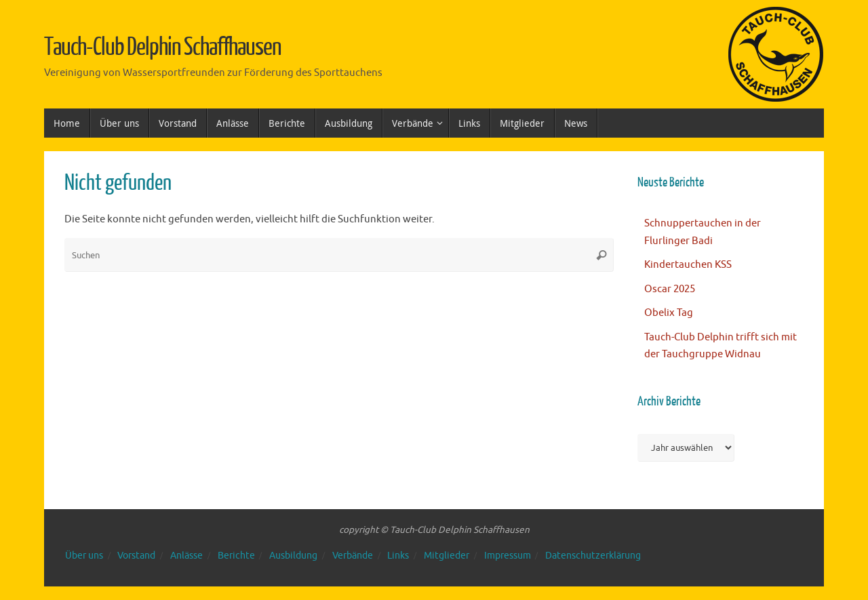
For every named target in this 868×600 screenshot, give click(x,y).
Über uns (84, 556)
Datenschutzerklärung (593, 556)
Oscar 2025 (670, 289)
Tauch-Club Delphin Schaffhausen (163, 47)
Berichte (236, 556)
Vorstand (136, 556)
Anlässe (186, 556)
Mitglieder (447, 556)
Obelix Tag (669, 313)
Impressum (508, 556)
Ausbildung (293, 556)
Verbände (353, 556)
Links (398, 556)
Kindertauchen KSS (688, 265)
